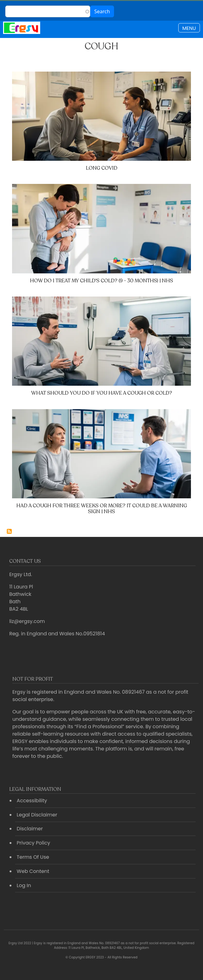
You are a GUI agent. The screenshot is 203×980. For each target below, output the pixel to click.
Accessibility (32, 801)
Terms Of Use (33, 857)
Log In (24, 885)
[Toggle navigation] (189, 28)
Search (102, 11)
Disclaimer (30, 829)
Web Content (33, 871)
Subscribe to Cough (9, 531)
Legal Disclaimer (37, 815)
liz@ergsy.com (27, 621)
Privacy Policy (33, 843)
